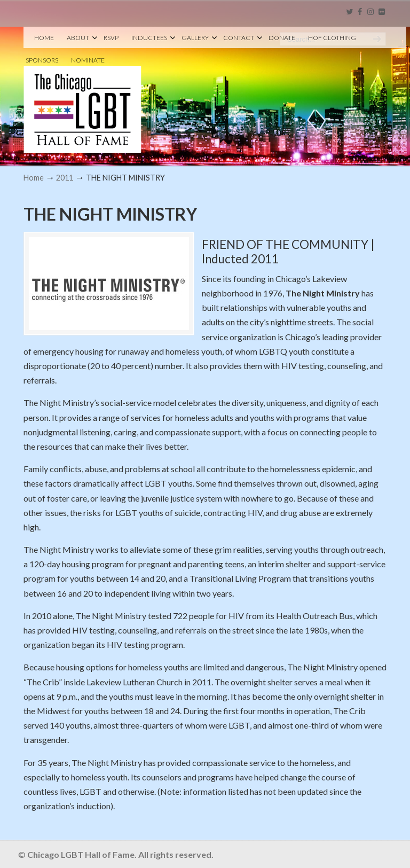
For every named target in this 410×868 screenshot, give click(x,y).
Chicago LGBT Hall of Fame (82, 91)
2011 (65, 178)
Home (34, 178)
